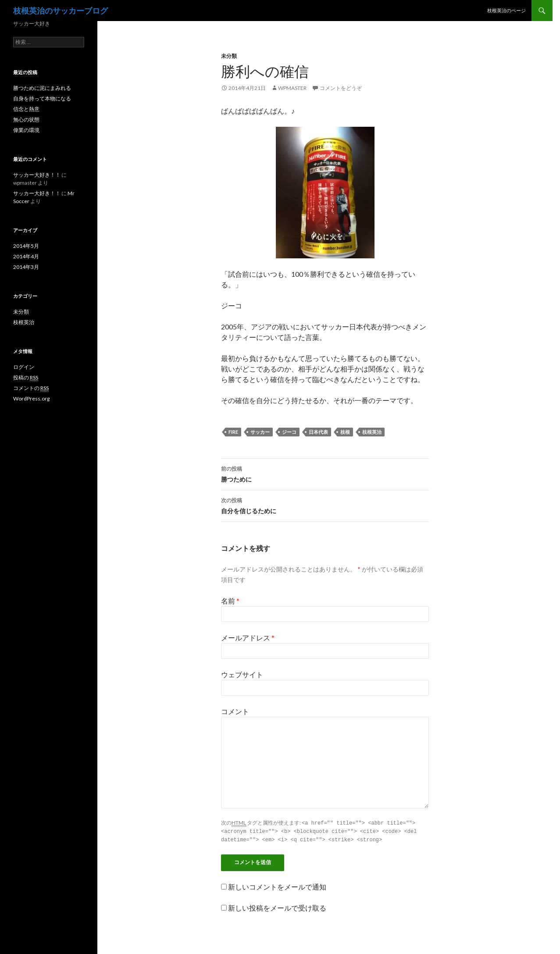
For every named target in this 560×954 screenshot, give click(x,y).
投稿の (26, 378)
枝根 (345, 432)
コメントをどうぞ (341, 88)
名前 (230, 601)
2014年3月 (26, 267)
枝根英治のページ (506, 10)
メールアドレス (248, 638)
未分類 (229, 56)
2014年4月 (26, 256)
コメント (235, 711)
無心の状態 (26, 120)
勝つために (325, 473)
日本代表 (318, 432)
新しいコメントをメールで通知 (277, 885)
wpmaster (292, 88)
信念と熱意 (26, 109)
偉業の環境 (26, 130)
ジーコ (289, 432)
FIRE (233, 432)
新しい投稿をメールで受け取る (277, 906)
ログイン (24, 367)
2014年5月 (26, 246)
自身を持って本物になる (42, 98)
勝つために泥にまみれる (42, 88)
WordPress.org (31, 398)
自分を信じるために (325, 505)
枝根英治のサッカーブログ (61, 11)
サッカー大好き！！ (37, 175)
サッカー (260, 432)
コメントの (31, 388)
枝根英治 (372, 432)
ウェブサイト (242, 674)
